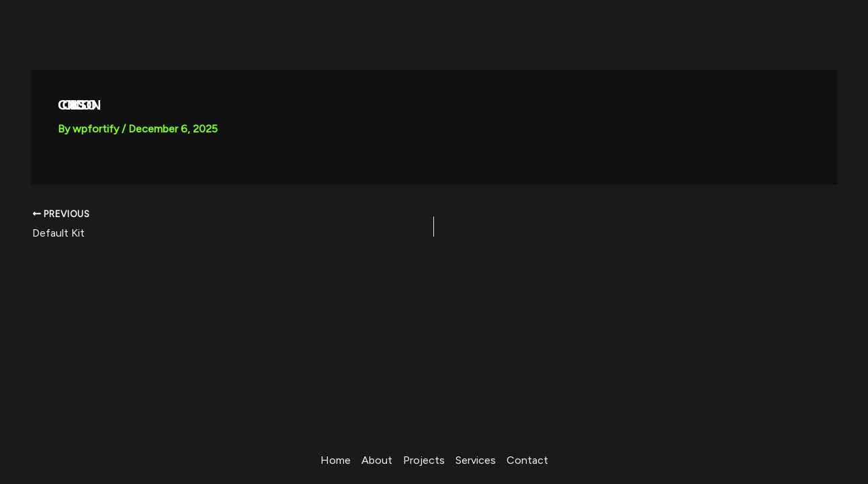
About (377, 460)
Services (476, 460)
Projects (424, 460)
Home (336, 460)
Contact (527, 460)
